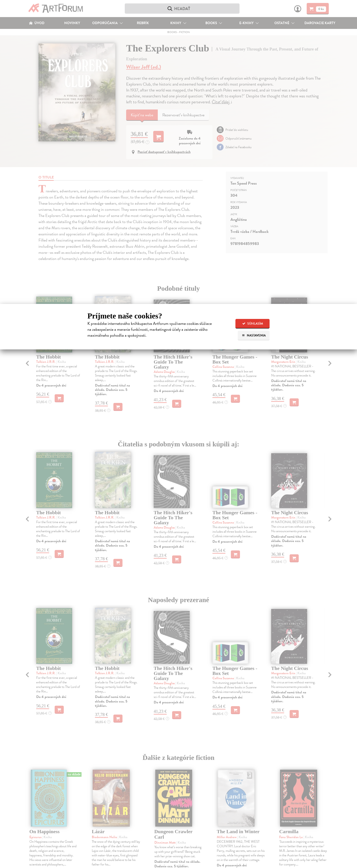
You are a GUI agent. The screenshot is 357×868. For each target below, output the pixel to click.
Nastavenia (254, 335)
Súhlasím (253, 324)
